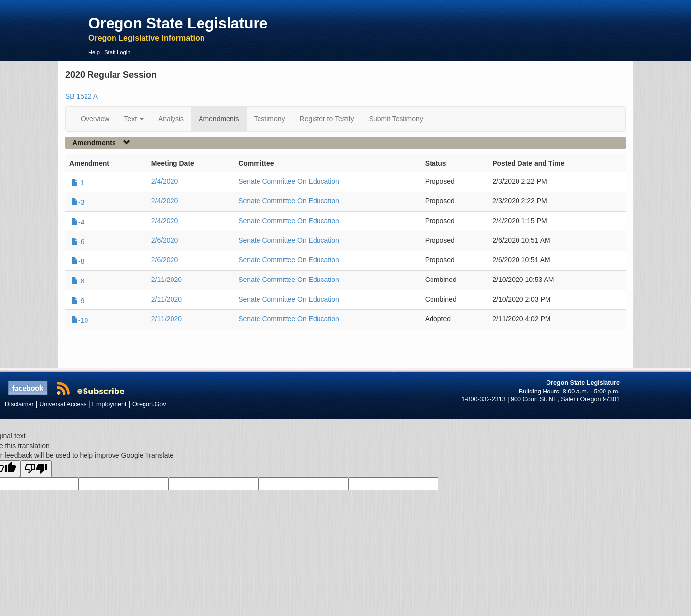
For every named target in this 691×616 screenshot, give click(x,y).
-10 (80, 320)
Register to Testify (327, 119)
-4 (78, 222)
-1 (78, 183)
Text (134, 119)
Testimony (270, 119)
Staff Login (117, 52)
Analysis (171, 119)
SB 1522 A (82, 96)
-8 (78, 261)
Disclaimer (19, 404)
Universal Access (63, 404)
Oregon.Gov (149, 404)
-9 (78, 301)
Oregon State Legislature (178, 23)
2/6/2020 (165, 240)
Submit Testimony (396, 119)
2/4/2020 (165, 181)
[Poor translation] (36, 469)
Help (94, 52)
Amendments (219, 119)
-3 (78, 202)
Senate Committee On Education (289, 181)
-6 (78, 242)
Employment (110, 404)
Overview (95, 119)
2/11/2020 (167, 280)
